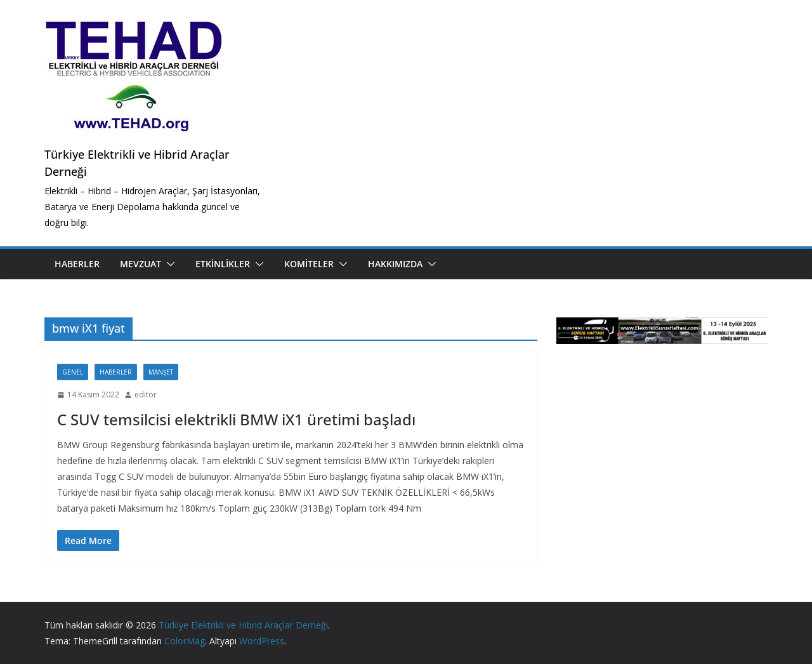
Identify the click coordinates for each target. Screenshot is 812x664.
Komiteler (309, 264)
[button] (168, 264)
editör (146, 395)
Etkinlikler (223, 264)
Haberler (77, 264)
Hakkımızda (395, 264)
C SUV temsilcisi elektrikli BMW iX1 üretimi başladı (236, 419)
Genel (73, 372)
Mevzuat (141, 264)
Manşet (161, 372)
